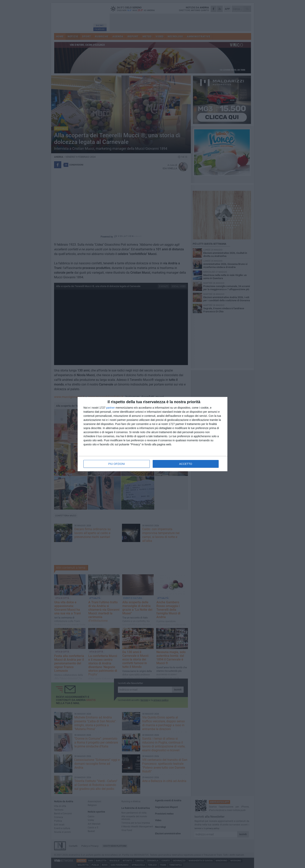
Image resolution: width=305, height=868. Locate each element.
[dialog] (152, 434)
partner (110, 408)
